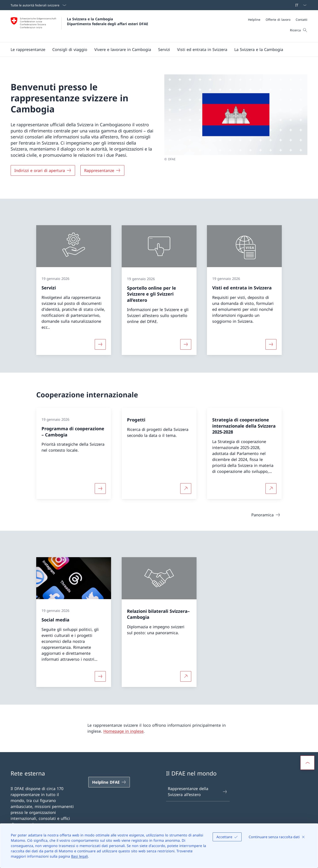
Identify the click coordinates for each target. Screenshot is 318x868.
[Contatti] (302, 20)
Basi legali (79, 856)
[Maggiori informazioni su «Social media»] (100, 676)
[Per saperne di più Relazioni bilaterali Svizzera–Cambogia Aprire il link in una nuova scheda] (186, 676)
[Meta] (278, 20)
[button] (28, 49)
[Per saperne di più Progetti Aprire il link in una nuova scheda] (186, 488)
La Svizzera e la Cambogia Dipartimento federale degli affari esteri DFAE (108, 21)
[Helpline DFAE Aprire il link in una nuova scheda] (109, 782)
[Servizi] (164, 49)
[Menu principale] (155, 49)
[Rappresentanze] (102, 170)
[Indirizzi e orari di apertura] (43, 170)
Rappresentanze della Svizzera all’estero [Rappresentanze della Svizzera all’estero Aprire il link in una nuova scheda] (198, 792)
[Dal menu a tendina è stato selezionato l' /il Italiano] (299, 5)
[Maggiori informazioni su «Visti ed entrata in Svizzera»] (271, 344)
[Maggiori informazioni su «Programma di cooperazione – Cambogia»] (100, 488)
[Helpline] (254, 20)
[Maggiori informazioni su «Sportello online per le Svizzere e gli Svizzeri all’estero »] (186, 344)
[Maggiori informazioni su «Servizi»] (100, 344)
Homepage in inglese (123, 731)
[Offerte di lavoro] (278, 20)
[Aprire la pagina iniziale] (79, 26)
